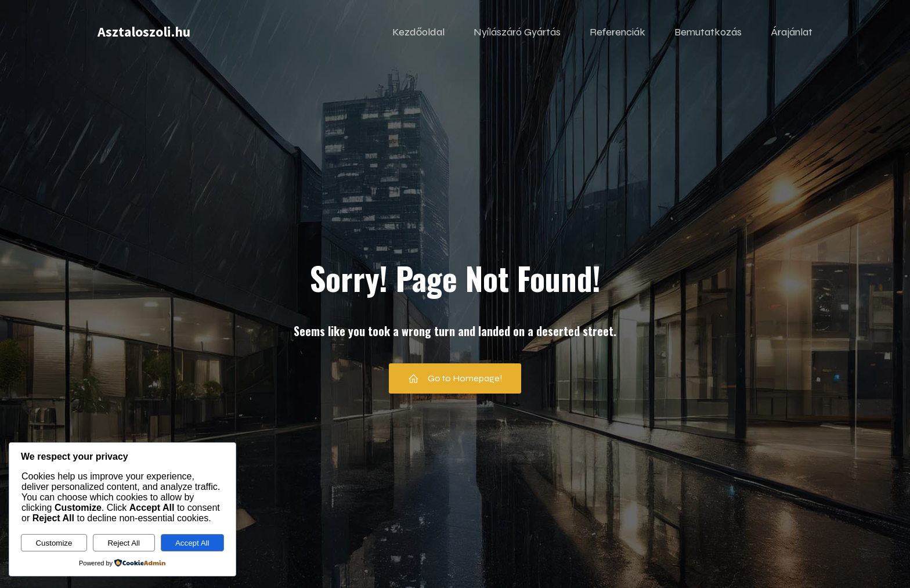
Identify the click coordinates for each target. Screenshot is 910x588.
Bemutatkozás (708, 32)
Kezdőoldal (418, 32)
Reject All (124, 543)
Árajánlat (792, 32)
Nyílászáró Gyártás (517, 32)
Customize (54, 543)
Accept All (192, 543)
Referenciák (617, 32)
